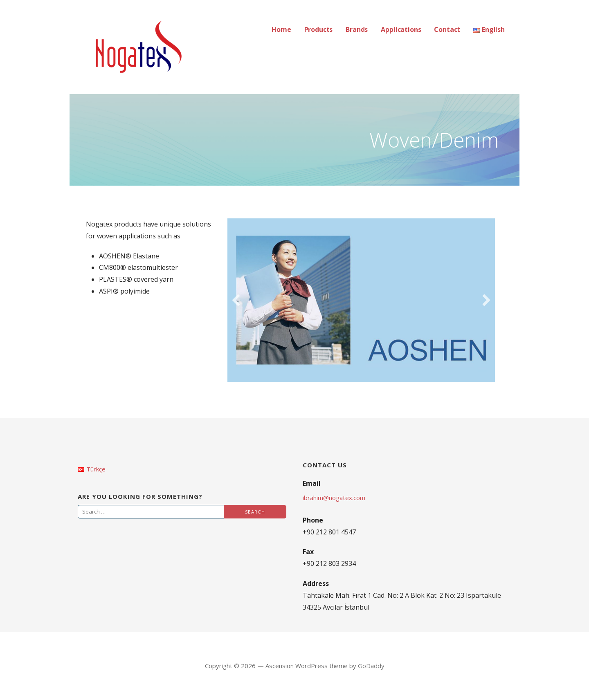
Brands (357, 29)
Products (319, 29)
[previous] (236, 300)
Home (281, 29)
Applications (401, 29)
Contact (447, 29)
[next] (486, 300)
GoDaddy (371, 666)
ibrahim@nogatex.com (334, 498)
